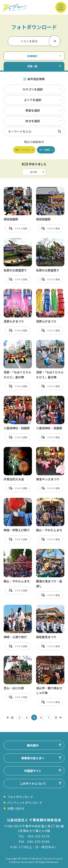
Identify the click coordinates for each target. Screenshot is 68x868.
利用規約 (32, 56)
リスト (17, 228)
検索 (60, 131)
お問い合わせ (16, 808)
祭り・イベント (23, 150)
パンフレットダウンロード (25, 803)
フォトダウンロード (20, 797)
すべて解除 (45, 150)
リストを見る (29, 41)
